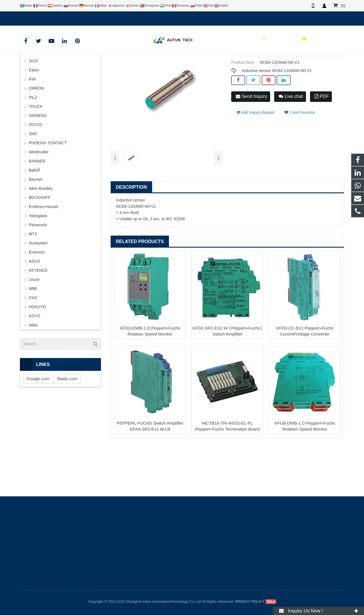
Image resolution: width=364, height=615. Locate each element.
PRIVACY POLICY (250, 602)
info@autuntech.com (83, 17)
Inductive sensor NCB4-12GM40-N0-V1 (277, 118)
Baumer (36, 227)
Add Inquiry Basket (255, 157)
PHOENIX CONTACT (48, 190)
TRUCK (36, 154)
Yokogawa (38, 263)
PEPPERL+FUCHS (153, 67)
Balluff (34, 217)
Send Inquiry (251, 144)
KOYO (34, 363)
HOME (106, 67)
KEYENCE (38, 318)
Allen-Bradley (41, 236)
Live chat (291, 144)
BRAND (125, 67)
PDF (322, 144)
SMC (33, 181)
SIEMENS (38, 163)
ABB (33, 336)
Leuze (34, 327)
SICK (33, 108)
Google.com (38, 426)
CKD (33, 345)
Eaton (34, 117)
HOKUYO (37, 354)
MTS (33, 281)
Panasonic (38, 272)
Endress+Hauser (44, 254)
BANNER (37, 208)
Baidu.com (68, 426)
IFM (32, 126)
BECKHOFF (40, 245)
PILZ (33, 145)
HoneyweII (38, 290)
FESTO (35, 172)
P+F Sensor (185, 67)
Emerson (37, 299)
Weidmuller (39, 199)
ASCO (34, 308)
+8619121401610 (40, 17)
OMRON (36, 135)
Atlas (33, 372)
